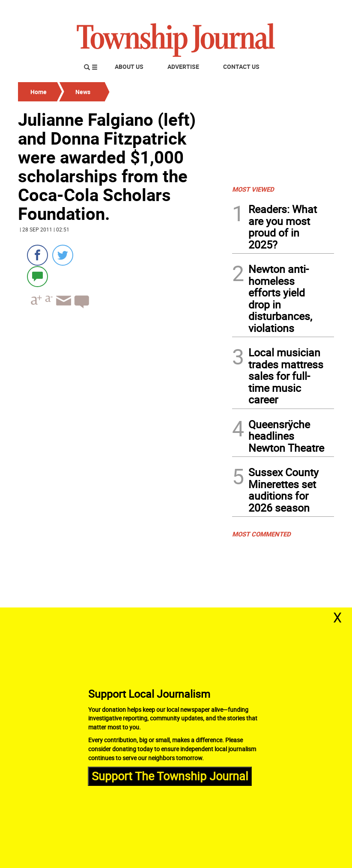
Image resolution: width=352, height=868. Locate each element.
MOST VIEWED (253, 189)
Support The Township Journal (170, 776)
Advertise (183, 67)
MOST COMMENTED (261, 534)
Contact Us (241, 67)
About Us (129, 67)
